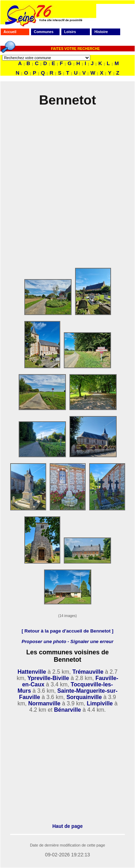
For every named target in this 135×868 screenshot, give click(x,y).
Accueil (10, 32)
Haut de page (67, 826)
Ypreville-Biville (48, 678)
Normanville (44, 703)
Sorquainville (84, 697)
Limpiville (100, 703)
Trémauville (88, 672)
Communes (44, 32)
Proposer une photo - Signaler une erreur (67, 641)
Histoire (101, 32)
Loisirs (70, 32)
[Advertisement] (66, 190)
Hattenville (32, 672)
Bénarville (67, 710)
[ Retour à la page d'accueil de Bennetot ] (67, 631)
